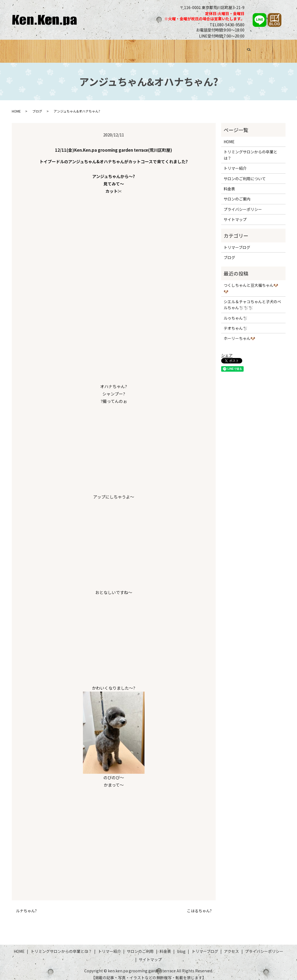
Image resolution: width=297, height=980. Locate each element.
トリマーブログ (232, 48)
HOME (26, 48)
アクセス (261, 48)
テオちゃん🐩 (236, 323)
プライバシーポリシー (243, 204)
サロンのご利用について (245, 173)
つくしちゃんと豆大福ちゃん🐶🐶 (251, 283)
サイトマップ (235, 214)
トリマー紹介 (126, 48)
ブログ (205, 48)
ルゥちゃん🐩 (236, 313)
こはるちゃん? (199, 906)
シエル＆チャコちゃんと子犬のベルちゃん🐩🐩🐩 (252, 299)
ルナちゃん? (26, 906)
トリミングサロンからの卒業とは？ (72, 48)
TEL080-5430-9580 (227, 25)
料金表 (187, 48)
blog (181, 946)
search (279, 49)
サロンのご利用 (159, 48)
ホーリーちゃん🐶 (239, 333)
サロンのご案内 (237, 194)
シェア (227, 350)
